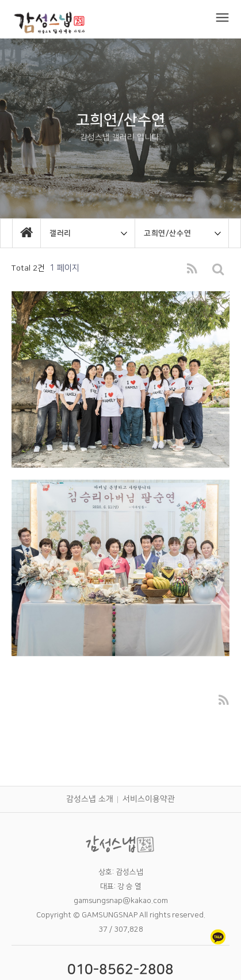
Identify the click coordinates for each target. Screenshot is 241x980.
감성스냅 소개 (90, 799)
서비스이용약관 (149, 799)
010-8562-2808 (120, 970)
